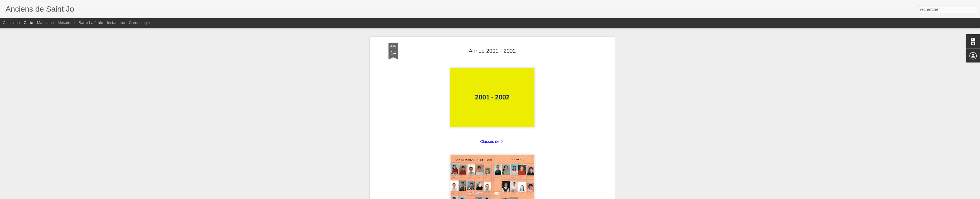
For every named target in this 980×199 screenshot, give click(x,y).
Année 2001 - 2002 (492, 51)
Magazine (46, 23)
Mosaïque (66, 23)
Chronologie (139, 23)
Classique (11, 23)
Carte (28, 23)
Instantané (116, 23)
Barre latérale (91, 23)
